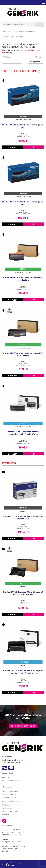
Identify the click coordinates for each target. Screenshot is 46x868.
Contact (20, 36)
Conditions (6, 805)
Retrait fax (6, 815)
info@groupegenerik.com (11, 842)
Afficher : (6, 57)
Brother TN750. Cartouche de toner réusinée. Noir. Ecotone (23, 354)
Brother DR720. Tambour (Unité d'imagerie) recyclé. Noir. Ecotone (23, 593)
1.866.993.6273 (17, 830)
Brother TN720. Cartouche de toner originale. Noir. (23, 126)
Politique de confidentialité (12, 781)
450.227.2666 (18, 832)
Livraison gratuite (9, 808)
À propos (5, 777)
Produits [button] (7, 32)
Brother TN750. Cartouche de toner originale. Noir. (23, 203)
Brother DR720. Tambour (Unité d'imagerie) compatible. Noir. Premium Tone (23, 672)
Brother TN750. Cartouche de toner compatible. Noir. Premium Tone (23, 433)
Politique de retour (9, 794)
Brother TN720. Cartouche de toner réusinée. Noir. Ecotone (23, 279)
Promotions (8, 36)
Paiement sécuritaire (10, 791)
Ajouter (12, 147)
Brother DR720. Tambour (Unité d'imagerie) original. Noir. (23, 517)
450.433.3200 (16, 835)
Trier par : (38, 57)
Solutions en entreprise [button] (25, 32)
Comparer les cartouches (23, 726)
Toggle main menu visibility (44, 2)
